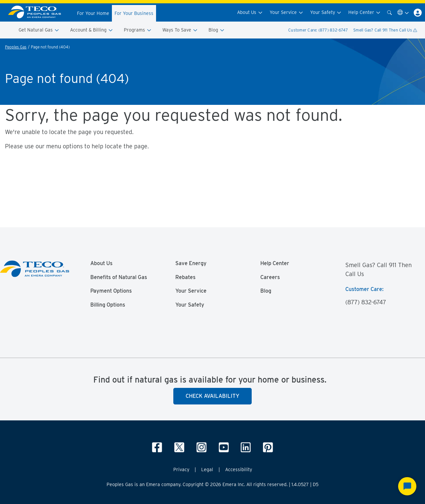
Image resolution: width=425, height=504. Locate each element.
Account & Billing (92, 30)
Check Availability (212, 396)
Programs (138, 30)
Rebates (185, 277)
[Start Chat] (407, 486)
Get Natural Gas (39, 30)
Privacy (181, 469)
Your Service (287, 12)
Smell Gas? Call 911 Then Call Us (385, 30)
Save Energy (191, 263)
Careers (270, 277)
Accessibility (239, 469)
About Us (250, 12)
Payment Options (111, 291)
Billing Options (108, 305)
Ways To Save (180, 30)
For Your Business (134, 13)
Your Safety (326, 12)
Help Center (365, 12)
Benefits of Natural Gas (119, 277)
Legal (207, 469)
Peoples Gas (16, 47)
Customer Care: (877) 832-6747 (318, 30)
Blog (217, 30)
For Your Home (93, 13)
